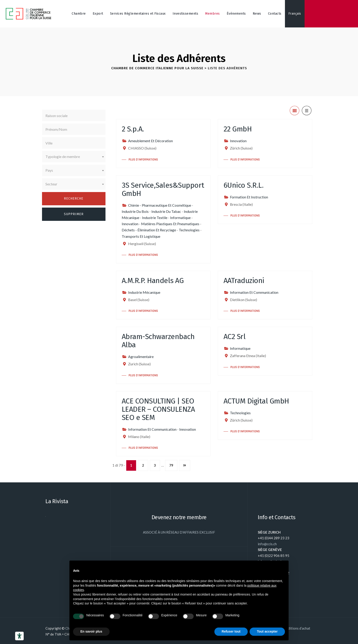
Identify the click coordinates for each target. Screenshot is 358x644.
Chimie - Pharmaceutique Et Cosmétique (160, 205)
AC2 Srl (235, 337)
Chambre (79, 14)
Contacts (275, 14)
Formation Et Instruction (249, 197)
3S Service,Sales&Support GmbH (163, 189)
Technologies (189, 230)
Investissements (186, 14)
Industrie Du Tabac (166, 211)
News (257, 14)
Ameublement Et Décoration (150, 141)
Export (98, 14)
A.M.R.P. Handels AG (153, 281)
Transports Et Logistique (141, 236)
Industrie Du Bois (135, 211)
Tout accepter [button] (267, 631)
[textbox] (74, 157)
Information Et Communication (254, 292)
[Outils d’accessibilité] (19, 636)
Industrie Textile (155, 218)
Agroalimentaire (141, 357)
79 (171, 465)
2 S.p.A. (133, 129)
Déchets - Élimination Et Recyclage (149, 230)
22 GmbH (238, 129)
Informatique (180, 218)
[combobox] (74, 157)
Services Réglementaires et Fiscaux (138, 14)
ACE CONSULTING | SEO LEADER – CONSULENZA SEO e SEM (158, 409)
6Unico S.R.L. (244, 185)
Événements (236, 14)
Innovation (238, 141)
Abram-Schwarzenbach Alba (158, 341)
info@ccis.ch (267, 544)
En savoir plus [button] (91, 631)
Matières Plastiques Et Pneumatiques (170, 224)
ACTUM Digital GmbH (256, 401)
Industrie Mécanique (144, 292)
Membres (212, 14)
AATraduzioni (244, 281)
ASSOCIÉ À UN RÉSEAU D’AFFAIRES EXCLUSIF (179, 532)
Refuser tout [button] (231, 631)
